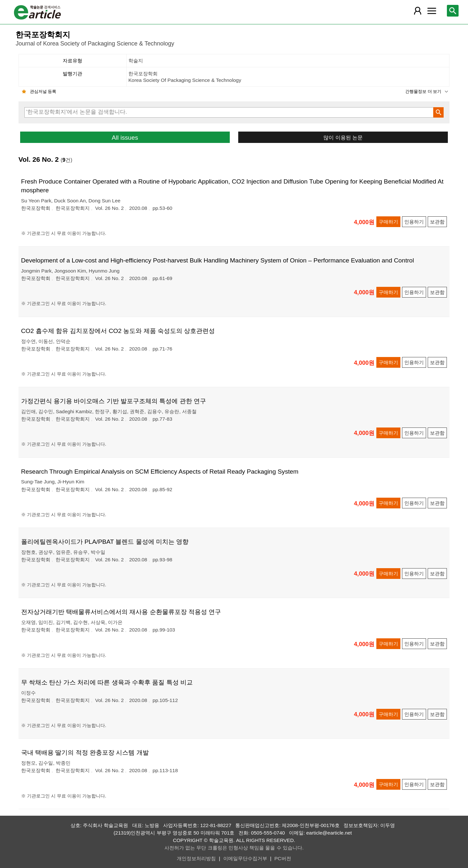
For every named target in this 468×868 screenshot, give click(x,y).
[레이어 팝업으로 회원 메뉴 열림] (418, 11)
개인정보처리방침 (196, 858)
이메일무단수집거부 (245, 858)
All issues (125, 138)
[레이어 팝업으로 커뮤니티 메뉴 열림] (432, 11)
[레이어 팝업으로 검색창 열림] (453, 11)
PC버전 (283, 858)
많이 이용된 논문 (343, 137)
